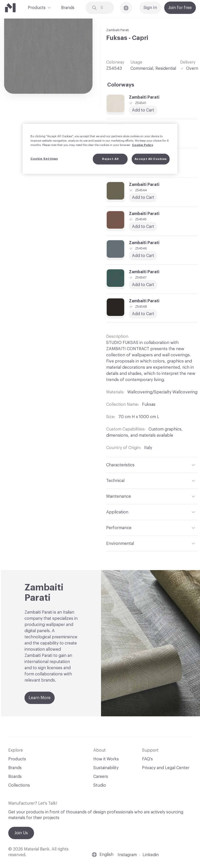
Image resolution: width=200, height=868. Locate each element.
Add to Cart (143, 285)
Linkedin (151, 855)
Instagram (127, 855)
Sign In (150, 8)
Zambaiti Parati (118, 30)
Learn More (40, 698)
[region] (100, 149)
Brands (68, 8)
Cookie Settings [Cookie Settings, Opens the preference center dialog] (44, 159)
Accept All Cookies (151, 159)
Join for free (180, 8)
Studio (100, 785)
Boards (15, 777)
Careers (101, 777)
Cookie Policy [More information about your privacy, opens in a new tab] (143, 145)
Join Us (21, 833)
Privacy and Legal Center (166, 768)
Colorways (121, 85)
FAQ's (147, 759)
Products (37, 7)
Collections (19, 785)
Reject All (110, 159)
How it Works (106, 759)
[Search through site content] (104, 8)
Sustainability (106, 768)
